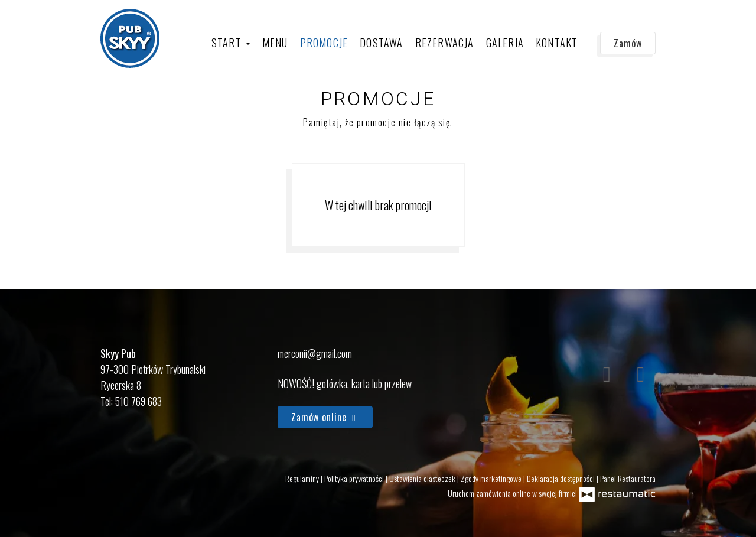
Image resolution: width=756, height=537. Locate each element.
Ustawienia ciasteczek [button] (423, 478)
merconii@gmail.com (315, 353)
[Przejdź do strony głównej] (130, 38)
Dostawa (381, 43)
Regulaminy (303, 478)
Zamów (628, 43)
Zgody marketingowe (492, 478)
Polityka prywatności (355, 478)
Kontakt (557, 43)
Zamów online (325, 417)
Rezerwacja (445, 43)
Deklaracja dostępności (562, 478)
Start (231, 43)
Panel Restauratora (628, 478)
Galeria (505, 43)
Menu (275, 43)
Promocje (324, 43)
